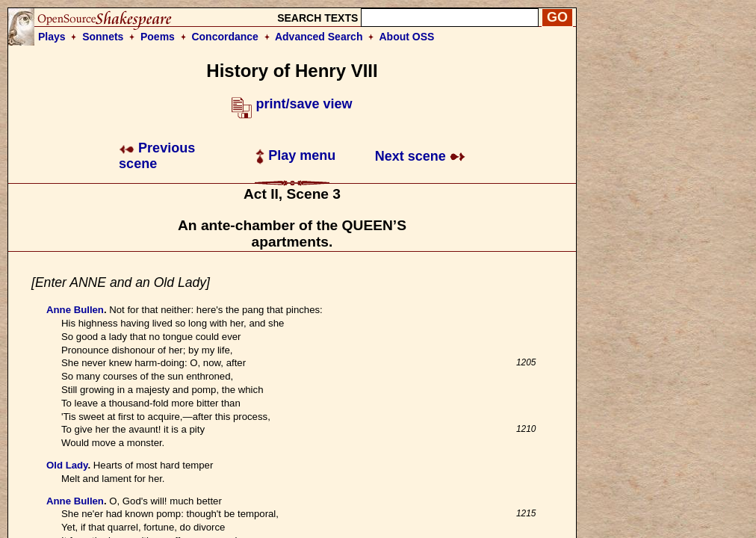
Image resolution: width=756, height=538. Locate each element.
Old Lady (67, 465)
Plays (52, 37)
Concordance (224, 37)
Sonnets (103, 37)
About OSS (407, 37)
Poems (158, 37)
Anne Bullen (75, 310)
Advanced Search (319, 37)
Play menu (295, 155)
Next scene (420, 156)
